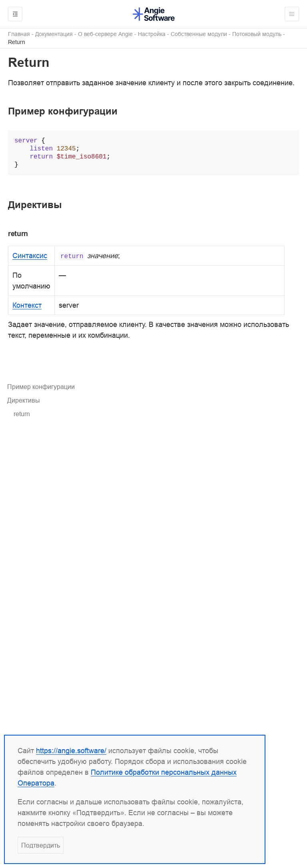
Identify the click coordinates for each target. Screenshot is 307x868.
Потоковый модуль (257, 34)
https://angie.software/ (71, 751)
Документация (54, 34)
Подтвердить (41, 845)
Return (17, 42)
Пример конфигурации (41, 387)
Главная (19, 34)
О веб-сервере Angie (105, 34)
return (22, 414)
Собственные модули (199, 34)
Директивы (24, 400)
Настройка (152, 34)
